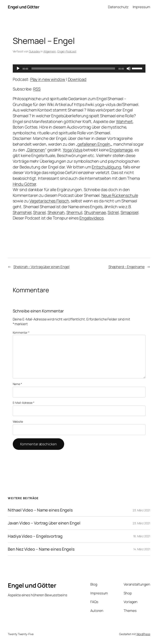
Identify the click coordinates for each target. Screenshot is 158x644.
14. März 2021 (142, 549)
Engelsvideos (92, 218)
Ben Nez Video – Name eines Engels (41, 549)
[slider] (73, 68)
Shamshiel (22, 212)
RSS (37, 89)
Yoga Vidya (73, 150)
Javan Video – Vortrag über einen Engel (44, 523)
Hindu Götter (24, 184)
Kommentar (21, 332)
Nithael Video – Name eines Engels (40, 510)
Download (77, 79)
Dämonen (36, 150)
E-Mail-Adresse (24, 403)
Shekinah (56, 212)
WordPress (143, 634)
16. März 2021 (142, 536)
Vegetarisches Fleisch (49, 201)
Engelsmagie (121, 150)
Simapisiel (130, 212)
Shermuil (74, 212)
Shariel (39, 212)
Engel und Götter (24, 7)
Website (18, 422)
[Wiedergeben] (18, 68)
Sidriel (113, 212)
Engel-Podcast (67, 51)
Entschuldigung (106, 167)
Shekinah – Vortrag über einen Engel (41, 267)
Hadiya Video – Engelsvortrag (35, 536)
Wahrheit (124, 121)
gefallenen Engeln (94, 144)
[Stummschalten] (129, 68)
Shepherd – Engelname (127, 267)
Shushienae (95, 212)
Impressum (141, 7)
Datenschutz (118, 7)
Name (17, 384)
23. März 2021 (141, 510)
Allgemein (50, 51)
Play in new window (48, 79)
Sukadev (34, 51)
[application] (79, 68)
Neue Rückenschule (120, 195)
